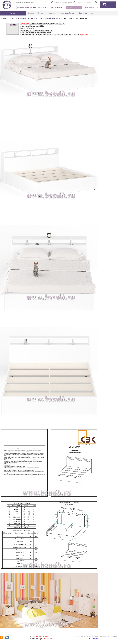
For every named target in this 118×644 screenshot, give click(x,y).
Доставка (53, 13)
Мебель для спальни (28, 18)
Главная (3, 18)
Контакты (83, 13)
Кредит (41, 13)
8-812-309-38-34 (56, 7)
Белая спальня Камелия (49, 18)
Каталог (13, 18)
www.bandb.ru (93, 639)
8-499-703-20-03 (31, 7)
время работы (92, 7)
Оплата (31, 13)
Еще (93, 13)
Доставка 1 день (68, 13)
